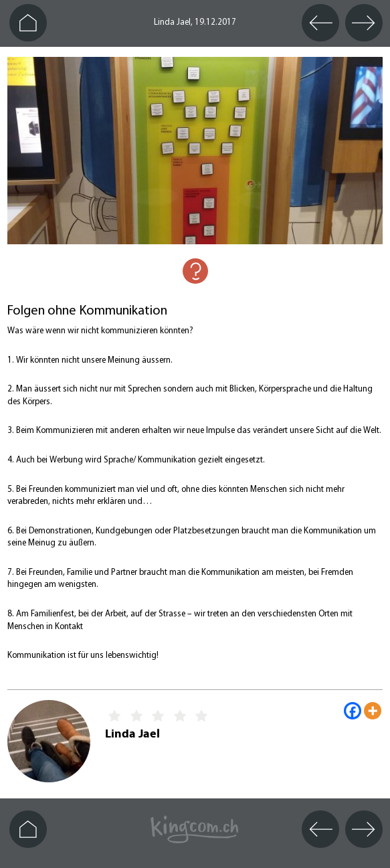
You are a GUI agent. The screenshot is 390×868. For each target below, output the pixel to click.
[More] (373, 711)
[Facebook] (353, 711)
